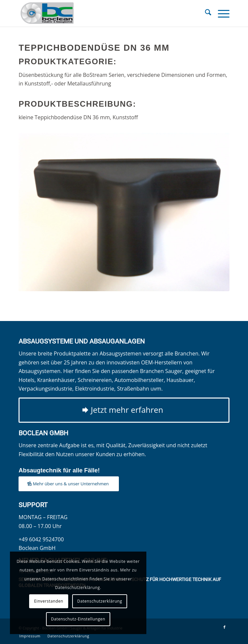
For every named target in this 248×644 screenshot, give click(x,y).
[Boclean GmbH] (103, 13)
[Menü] (220, 13)
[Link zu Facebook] (224, 627)
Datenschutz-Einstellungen (78, 619)
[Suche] (205, 13)
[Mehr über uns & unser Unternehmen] (69, 484)
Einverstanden (49, 601)
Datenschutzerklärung (100, 601)
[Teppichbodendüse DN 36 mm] (124, 212)
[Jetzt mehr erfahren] (124, 410)
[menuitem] (205, 13)
